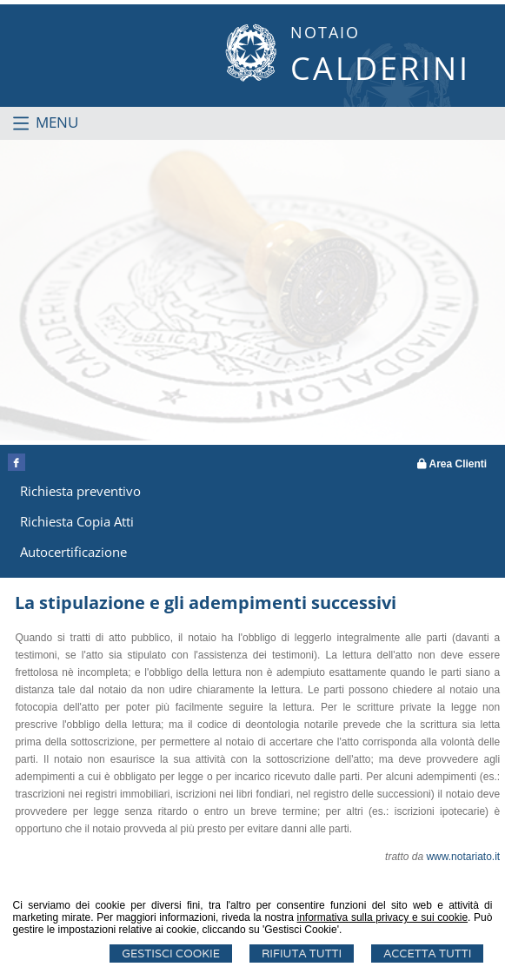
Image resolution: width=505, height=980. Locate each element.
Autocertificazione (73, 552)
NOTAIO (325, 32)
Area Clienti (452, 464)
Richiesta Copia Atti (77, 521)
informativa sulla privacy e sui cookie (383, 917)
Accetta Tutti (427, 954)
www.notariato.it (463, 857)
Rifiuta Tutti (302, 954)
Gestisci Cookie (171, 954)
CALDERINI (380, 68)
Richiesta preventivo (80, 491)
